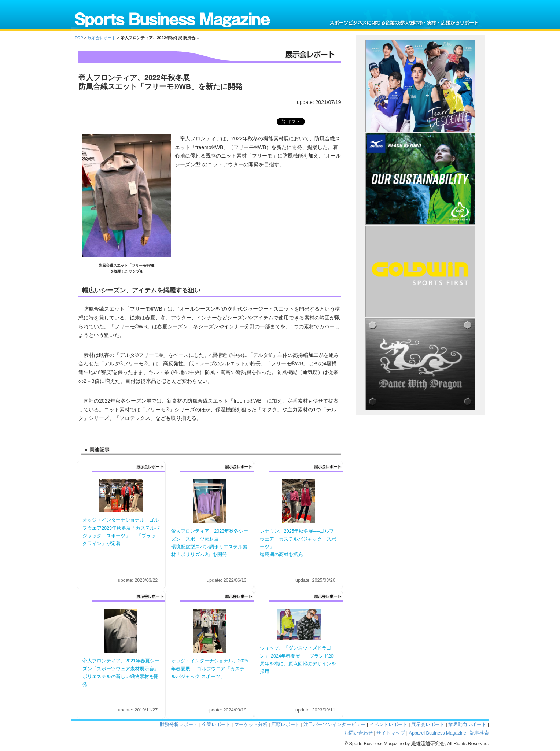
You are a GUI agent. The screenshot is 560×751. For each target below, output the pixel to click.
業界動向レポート (467, 725)
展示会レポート (102, 38)
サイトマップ (391, 733)
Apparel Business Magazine (438, 733)
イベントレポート (388, 725)
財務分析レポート (179, 725)
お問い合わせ (358, 733)
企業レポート (216, 725)
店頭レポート (285, 725)
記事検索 (479, 733)
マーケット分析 (251, 725)
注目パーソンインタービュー (334, 725)
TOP (79, 38)
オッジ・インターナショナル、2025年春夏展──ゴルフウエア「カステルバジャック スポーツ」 (210, 669)
